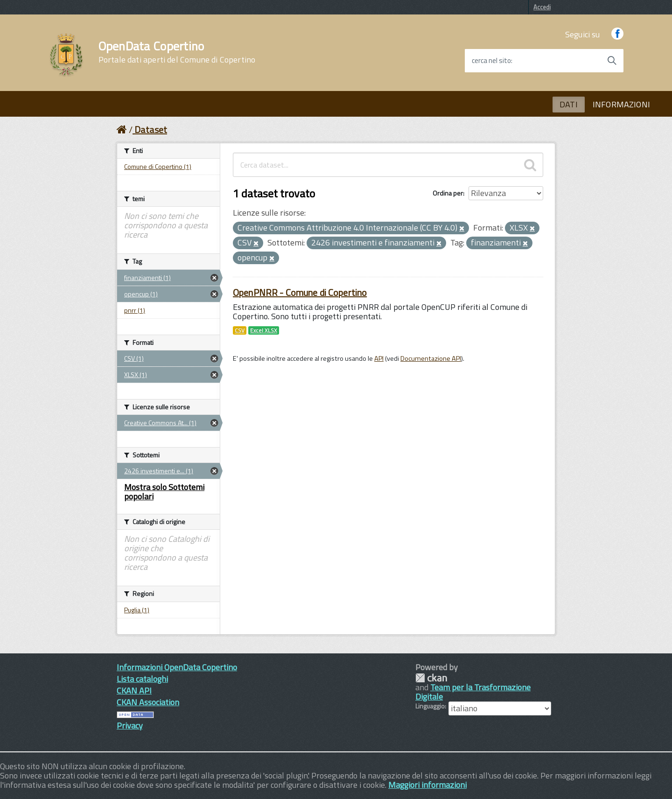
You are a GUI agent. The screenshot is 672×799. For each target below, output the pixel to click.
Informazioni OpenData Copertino (177, 667)
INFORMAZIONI (621, 104)
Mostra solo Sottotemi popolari (164, 492)
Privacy (130, 725)
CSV (240, 330)
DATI (569, 104)
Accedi (542, 7)
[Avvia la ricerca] (612, 61)
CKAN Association (148, 702)
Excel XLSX (264, 330)
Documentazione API (431, 358)
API (379, 358)
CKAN (431, 678)
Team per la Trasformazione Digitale (473, 692)
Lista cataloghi (142, 679)
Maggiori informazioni (427, 785)
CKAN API (134, 690)
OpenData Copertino (177, 52)
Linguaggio (430, 706)
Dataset (151, 130)
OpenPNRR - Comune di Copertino (300, 292)
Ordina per (448, 193)
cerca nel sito (491, 61)
